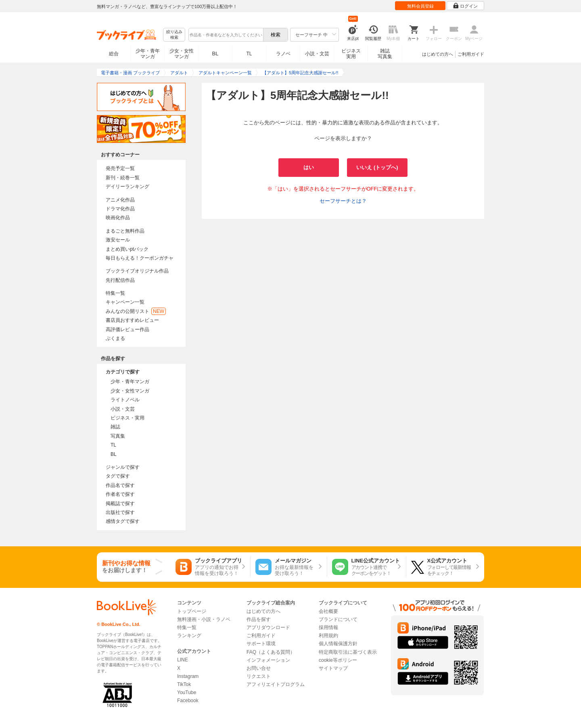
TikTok (184, 684)
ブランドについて (338, 619)
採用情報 (328, 627)
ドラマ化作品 (120, 209)
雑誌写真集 (385, 54)
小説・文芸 (317, 54)
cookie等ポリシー (338, 660)
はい (309, 167)
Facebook (188, 701)
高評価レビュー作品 (127, 329)
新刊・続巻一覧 (123, 178)
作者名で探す (120, 494)
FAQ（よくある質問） (271, 652)
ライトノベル (125, 400)
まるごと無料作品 (125, 231)
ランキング (189, 636)
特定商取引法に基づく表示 (348, 652)
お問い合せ (259, 668)
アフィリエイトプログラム (276, 684)
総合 (114, 54)
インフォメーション (268, 660)
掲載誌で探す (120, 504)
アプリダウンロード (268, 627)
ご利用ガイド (471, 54)
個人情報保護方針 (338, 644)
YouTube (187, 692)
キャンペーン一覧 (125, 302)
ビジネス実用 (351, 54)
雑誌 (115, 427)
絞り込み (174, 35)
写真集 (118, 436)
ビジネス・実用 (127, 418)
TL (249, 54)
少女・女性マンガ (182, 54)
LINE (183, 660)
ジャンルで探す (123, 467)
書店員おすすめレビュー (132, 320)
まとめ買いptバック (127, 249)
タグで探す (118, 476)
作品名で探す (120, 485)
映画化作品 (118, 218)
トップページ (192, 611)
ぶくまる (115, 338)
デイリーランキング (127, 187)
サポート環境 (261, 644)
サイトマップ (333, 668)
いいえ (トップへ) (377, 167)
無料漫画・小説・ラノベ (204, 619)
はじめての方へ (438, 54)
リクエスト (259, 676)
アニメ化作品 (120, 200)
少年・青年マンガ (148, 54)
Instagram (188, 676)
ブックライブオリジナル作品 (137, 271)
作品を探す (259, 619)
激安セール (118, 240)
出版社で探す (120, 512)
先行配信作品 (120, 280)
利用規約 (328, 636)
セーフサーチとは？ (343, 201)
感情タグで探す (123, 521)
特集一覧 (115, 293)
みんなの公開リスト (136, 311)
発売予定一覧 (120, 168)
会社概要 (328, 611)
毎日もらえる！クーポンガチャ (140, 258)
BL (215, 53)
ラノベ (283, 54)
